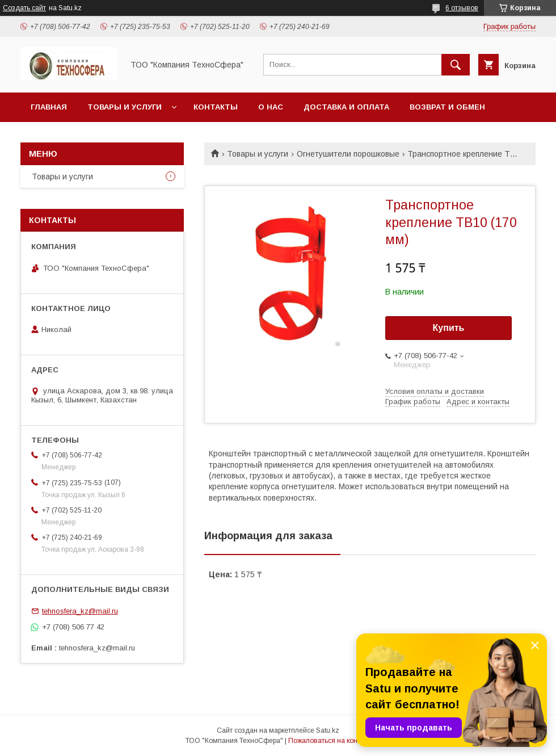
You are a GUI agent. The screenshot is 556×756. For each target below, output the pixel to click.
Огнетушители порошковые (348, 154)
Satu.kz (328, 730)
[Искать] (456, 65)
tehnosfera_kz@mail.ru (80, 611)
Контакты (216, 107)
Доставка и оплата (346, 107)
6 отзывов (462, 8)
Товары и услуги (125, 107)
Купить (449, 328)
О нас (271, 107)
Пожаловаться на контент (330, 741)
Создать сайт (24, 8)
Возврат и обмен (447, 107)
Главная (49, 107)
